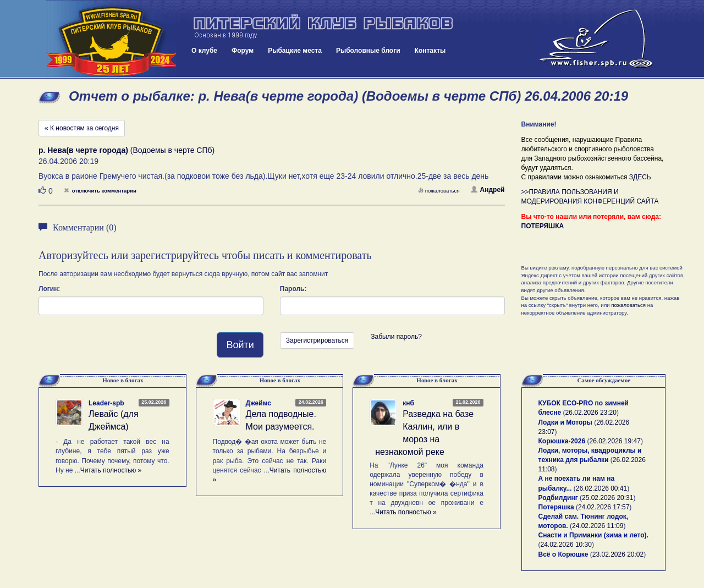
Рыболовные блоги (368, 51)
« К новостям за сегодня (82, 128)
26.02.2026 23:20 (591, 413)
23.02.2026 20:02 (618, 554)
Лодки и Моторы (565, 422)
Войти (240, 345)
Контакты (430, 51)
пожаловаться (439, 191)
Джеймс (258, 403)
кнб (408, 403)
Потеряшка (556, 507)
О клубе (204, 51)
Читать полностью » (111, 470)
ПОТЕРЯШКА (543, 226)
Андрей (488, 190)
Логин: (49, 289)
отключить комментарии (100, 191)
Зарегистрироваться (317, 340)
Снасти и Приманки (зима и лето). (593, 535)
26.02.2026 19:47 (615, 441)
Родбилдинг (558, 498)
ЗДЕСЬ (640, 177)
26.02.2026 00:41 (601, 488)
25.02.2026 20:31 (607, 498)
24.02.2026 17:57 (604, 507)
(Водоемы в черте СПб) (127, 150)
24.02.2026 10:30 (566, 545)
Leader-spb (106, 403)
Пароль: (293, 289)
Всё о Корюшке (563, 554)
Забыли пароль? (396, 337)
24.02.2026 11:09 (598, 526)
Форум (243, 51)
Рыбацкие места (295, 51)
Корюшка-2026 (562, 441)
